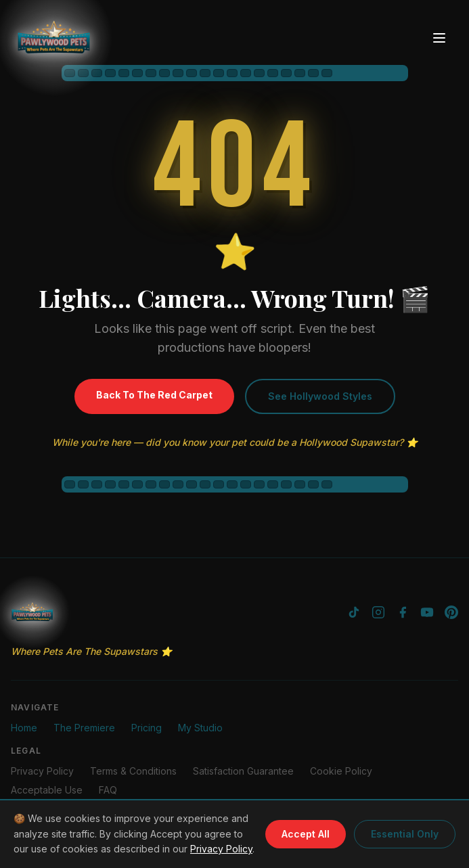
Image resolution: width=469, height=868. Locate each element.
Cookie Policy (341, 771)
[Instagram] (378, 612)
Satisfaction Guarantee (243, 771)
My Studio (200, 728)
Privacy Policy (221, 849)
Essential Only (405, 834)
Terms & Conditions (133, 771)
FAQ (108, 790)
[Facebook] (403, 612)
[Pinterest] (451, 612)
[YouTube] (427, 612)
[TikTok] (354, 612)
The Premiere (84, 728)
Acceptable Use (47, 790)
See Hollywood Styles (320, 396)
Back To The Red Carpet (154, 395)
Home (24, 728)
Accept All (306, 834)
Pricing (147, 728)
